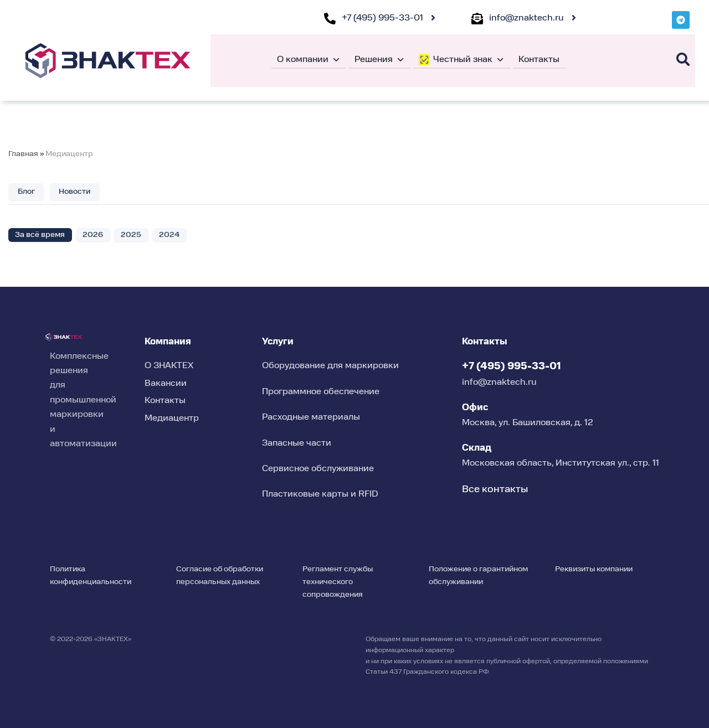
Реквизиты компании (594, 569)
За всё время (40, 235)
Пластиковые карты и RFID (320, 495)
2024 (170, 235)
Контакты (539, 60)
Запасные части (297, 443)
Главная (23, 154)
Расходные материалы (311, 417)
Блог (26, 192)
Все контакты (495, 489)
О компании (309, 60)
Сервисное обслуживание (318, 469)
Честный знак (469, 60)
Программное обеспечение (321, 392)
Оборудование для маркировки (330, 366)
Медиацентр (69, 154)
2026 (93, 235)
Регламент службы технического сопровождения (338, 582)
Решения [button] (380, 60)
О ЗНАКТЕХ (169, 366)
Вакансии (166, 384)
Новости (75, 192)
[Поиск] (683, 60)
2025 (132, 235)
